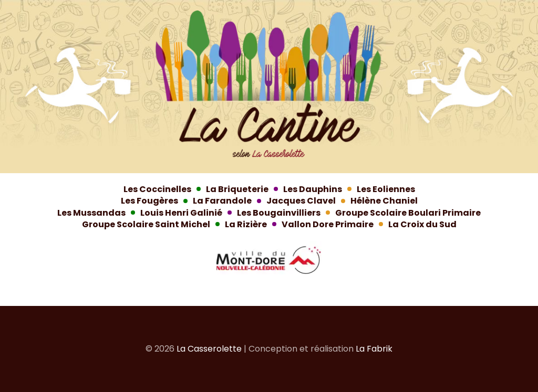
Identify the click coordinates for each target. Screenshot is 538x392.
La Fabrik (374, 349)
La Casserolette (209, 349)
